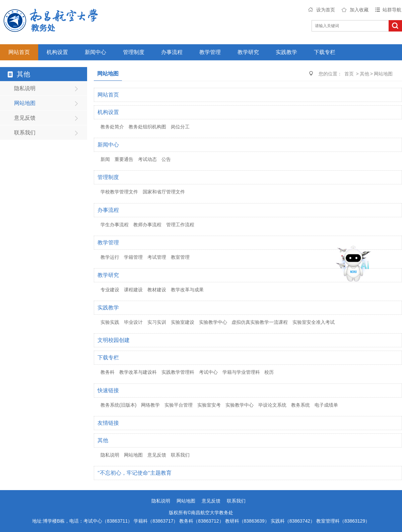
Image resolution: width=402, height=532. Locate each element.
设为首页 (326, 10)
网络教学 (150, 405)
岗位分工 (180, 127)
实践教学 (286, 52)
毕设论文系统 (272, 405)
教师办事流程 (147, 225)
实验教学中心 (213, 322)
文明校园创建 (114, 340)
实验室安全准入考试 (314, 322)
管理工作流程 (180, 225)
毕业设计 (133, 322)
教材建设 (157, 290)
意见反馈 (25, 118)
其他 (364, 74)
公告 (166, 159)
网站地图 (25, 103)
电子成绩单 (326, 405)
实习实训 (157, 322)
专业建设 (110, 290)
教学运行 (110, 257)
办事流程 (172, 52)
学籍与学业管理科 (241, 372)
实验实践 (110, 322)
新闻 (105, 159)
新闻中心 (95, 52)
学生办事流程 (115, 225)
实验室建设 (183, 322)
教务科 (108, 372)
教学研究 (248, 52)
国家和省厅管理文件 (164, 192)
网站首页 (19, 52)
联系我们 (25, 133)
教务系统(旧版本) (118, 405)
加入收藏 (359, 10)
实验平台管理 (179, 405)
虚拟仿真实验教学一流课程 (260, 322)
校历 (269, 372)
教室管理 (180, 257)
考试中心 (208, 372)
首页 (349, 74)
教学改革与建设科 (138, 372)
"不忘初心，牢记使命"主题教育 (135, 473)
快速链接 (108, 390)
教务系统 (300, 405)
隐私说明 (25, 88)
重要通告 (124, 159)
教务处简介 (112, 127)
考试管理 (157, 257)
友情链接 (108, 423)
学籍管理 (133, 257)
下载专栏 (325, 52)
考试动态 (147, 159)
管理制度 (134, 52)
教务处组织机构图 (147, 127)
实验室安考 (209, 405)
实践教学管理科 (178, 372)
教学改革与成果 (187, 290)
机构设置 (57, 52)
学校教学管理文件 (119, 192)
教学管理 (210, 52)
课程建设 (133, 290)
